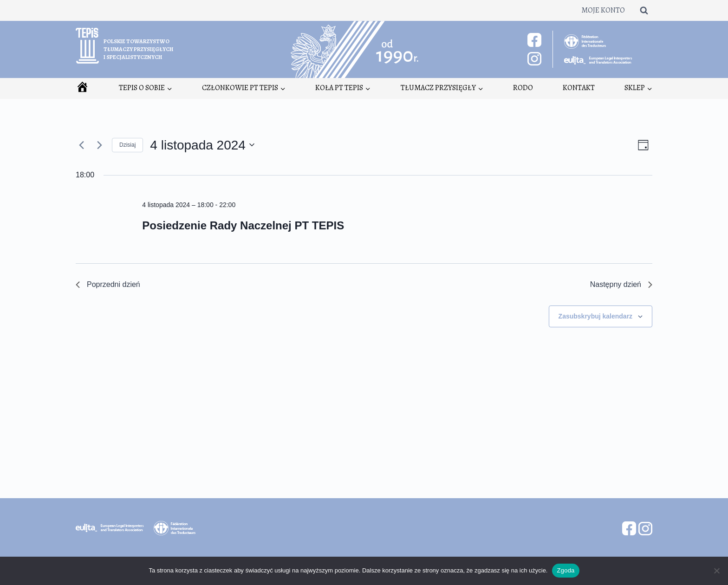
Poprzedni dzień (108, 284)
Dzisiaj (127, 145)
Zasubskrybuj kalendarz (596, 316)
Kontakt (579, 88)
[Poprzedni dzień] (81, 145)
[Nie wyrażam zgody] (716, 571)
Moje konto (603, 10)
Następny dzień (621, 284)
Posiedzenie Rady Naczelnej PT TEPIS (243, 225)
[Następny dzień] (99, 145)
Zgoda (565, 570)
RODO (523, 88)
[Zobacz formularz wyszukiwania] (644, 10)
